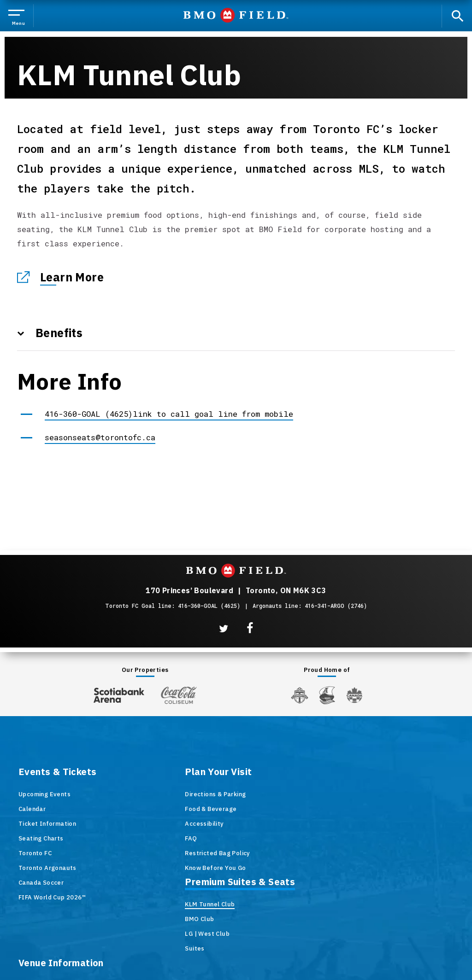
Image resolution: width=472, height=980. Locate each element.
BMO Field (236, 16)
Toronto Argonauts (47, 868)
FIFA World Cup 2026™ (52, 897)
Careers (364, 838)
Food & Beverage (155, 809)
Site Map (179, 939)
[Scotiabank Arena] (119, 693)
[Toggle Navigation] (19, 16)
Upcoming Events (44, 794)
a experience (236, 960)
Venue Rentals (374, 824)
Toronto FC (35, 853)
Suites (250, 838)
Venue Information (394, 772)
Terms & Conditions (234, 939)
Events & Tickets (57, 772)
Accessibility (149, 824)
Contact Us (369, 868)
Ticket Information (47, 824)
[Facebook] (250, 628)
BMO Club (255, 809)
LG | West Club (263, 824)
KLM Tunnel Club (265, 794)
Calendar (32, 809)
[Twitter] (224, 629)
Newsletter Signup (380, 853)
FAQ (136, 838)
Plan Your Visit (163, 772)
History (363, 794)
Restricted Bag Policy (162, 853)
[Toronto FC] (300, 695)
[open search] (456, 16)
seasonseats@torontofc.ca (100, 437)
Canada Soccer (41, 883)
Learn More (72, 277)
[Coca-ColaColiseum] (179, 695)
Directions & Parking (160, 794)
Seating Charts (41, 838)
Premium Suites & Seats (296, 772)
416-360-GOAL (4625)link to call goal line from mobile (169, 414)
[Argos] (327, 694)
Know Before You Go (160, 868)
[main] (236, 259)
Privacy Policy (298, 939)
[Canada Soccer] (354, 695)
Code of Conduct (377, 883)
